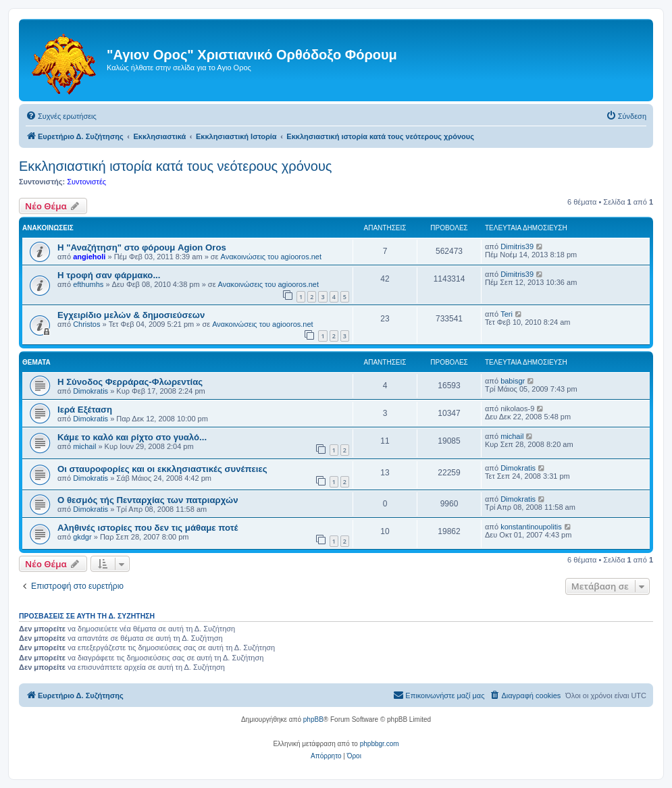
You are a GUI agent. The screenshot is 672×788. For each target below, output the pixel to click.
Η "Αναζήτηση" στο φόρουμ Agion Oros (142, 247)
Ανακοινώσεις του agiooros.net (271, 257)
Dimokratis (91, 391)
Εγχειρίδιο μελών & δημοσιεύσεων (131, 315)
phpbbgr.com (380, 744)
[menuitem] (61, 116)
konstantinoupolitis (531, 527)
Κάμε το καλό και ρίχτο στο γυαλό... (132, 437)
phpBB (313, 719)
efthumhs (88, 284)
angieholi (89, 257)
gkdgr (82, 537)
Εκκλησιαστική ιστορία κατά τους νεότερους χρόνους (175, 166)
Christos (86, 324)
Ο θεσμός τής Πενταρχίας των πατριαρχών (148, 500)
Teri (507, 314)
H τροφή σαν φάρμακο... (109, 275)
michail (84, 446)
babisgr (513, 381)
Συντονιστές (86, 182)
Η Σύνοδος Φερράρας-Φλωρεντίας (130, 382)
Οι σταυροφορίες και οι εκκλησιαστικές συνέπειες (162, 469)
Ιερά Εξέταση (85, 410)
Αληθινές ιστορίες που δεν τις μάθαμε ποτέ (148, 528)
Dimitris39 (517, 246)
